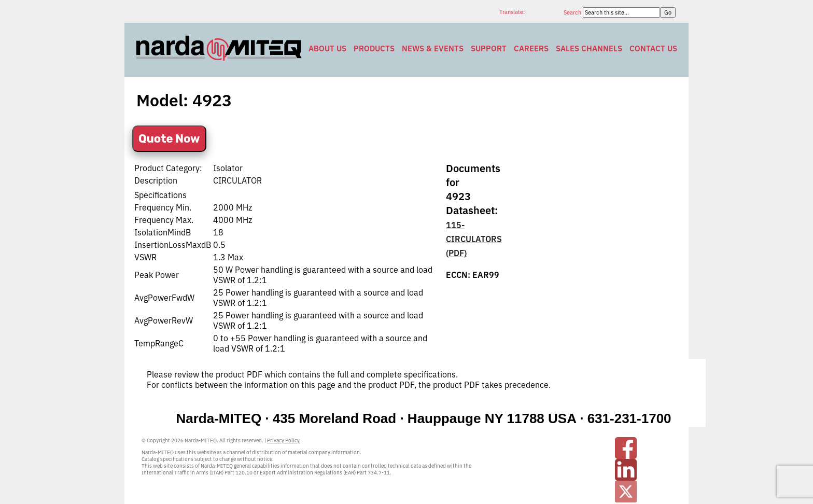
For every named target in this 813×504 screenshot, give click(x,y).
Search (573, 12)
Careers (531, 48)
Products (374, 48)
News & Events (433, 48)
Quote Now (169, 139)
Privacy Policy (283, 440)
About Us (327, 48)
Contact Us (653, 48)
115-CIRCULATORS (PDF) (474, 239)
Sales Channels (589, 48)
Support (489, 48)
